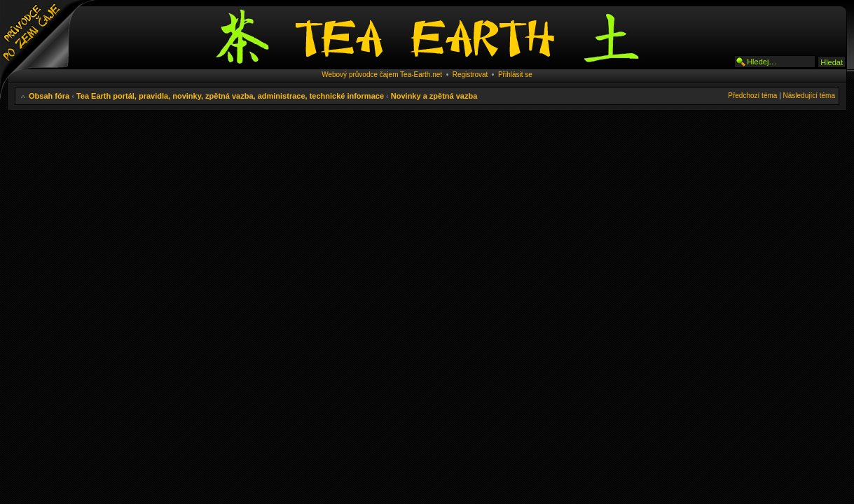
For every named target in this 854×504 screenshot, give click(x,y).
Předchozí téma (752, 96)
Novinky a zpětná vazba (434, 96)
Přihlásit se (515, 75)
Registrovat (470, 75)
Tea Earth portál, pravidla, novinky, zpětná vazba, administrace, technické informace (230, 96)
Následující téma (809, 96)
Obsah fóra (49, 96)
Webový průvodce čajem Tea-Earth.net (382, 75)
